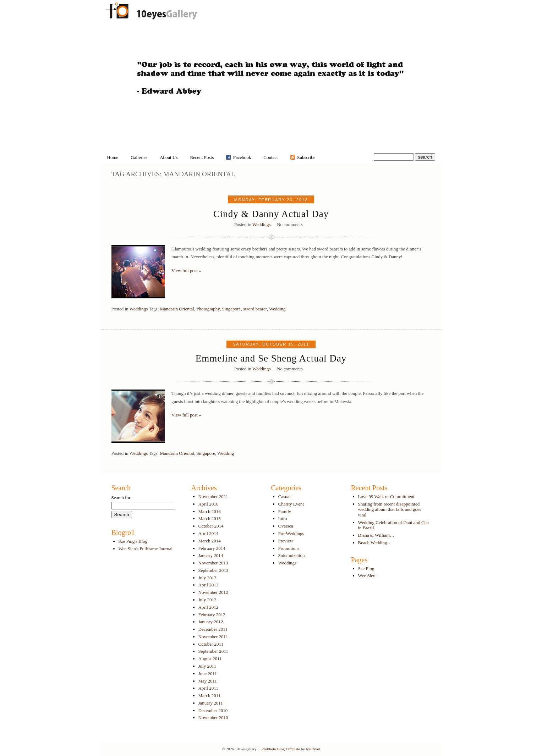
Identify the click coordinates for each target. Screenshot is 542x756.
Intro (283, 518)
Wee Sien (367, 576)
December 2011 (213, 629)
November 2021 (213, 496)
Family (285, 511)
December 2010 (213, 710)
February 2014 (212, 548)
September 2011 (213, 651)
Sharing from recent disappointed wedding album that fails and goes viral (390, 509)
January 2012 (211, 622)
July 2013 (207, 578)
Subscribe (306, 157)
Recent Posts (202, 157)
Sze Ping (366, 569)
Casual (284, 496)
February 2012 (212, 615)
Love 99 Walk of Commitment (386, 496)
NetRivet (313, 749)
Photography (208, 309)
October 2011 (211, 644)
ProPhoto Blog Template (281, 749)
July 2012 (207, 600)
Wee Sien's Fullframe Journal (146, 549)
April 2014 (209, 533)
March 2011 (210, 696)
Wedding (277, 309)
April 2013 (209, 585)
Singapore (231, 309)
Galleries (139, 157)
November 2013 (213, 563)
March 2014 (210, 541)
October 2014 (211, 526)
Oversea (286, 526)
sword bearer (255, 309)
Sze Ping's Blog (133, 541)
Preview (286, 541)
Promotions (289, 548)
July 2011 (207, 666)
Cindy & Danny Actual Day (271, 214)
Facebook (242, 157)
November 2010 (213, 718)
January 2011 (211, 703)
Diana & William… (376, 535)
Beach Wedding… (375, 543)
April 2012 (209, 607)
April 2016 (209, 504)
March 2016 (210, 511)
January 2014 (211, 555)
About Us (169, 157)
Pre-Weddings (291, 533)
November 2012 (213, 592)
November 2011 (213, 637)
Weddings (262, 224)
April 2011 (208, 688)
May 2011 (208, 681)
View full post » (186, 271)
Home (113, 157)
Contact (270, 157)
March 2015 (210, 518)
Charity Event (291, 504)
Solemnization (292, 555)
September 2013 (213, 570)
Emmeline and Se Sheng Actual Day (271, 358)
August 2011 (210, 659)
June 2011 (208, 674)
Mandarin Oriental (177, 309)
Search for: (122, 498)
